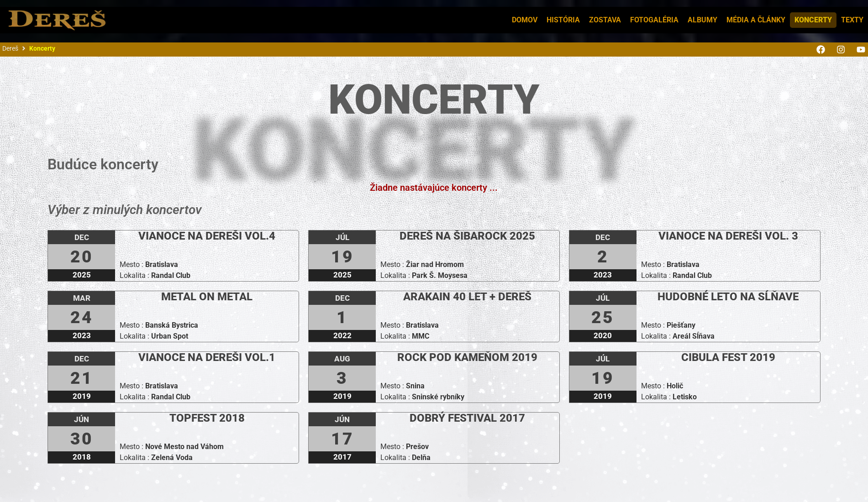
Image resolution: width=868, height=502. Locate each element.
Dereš (10, 48)
